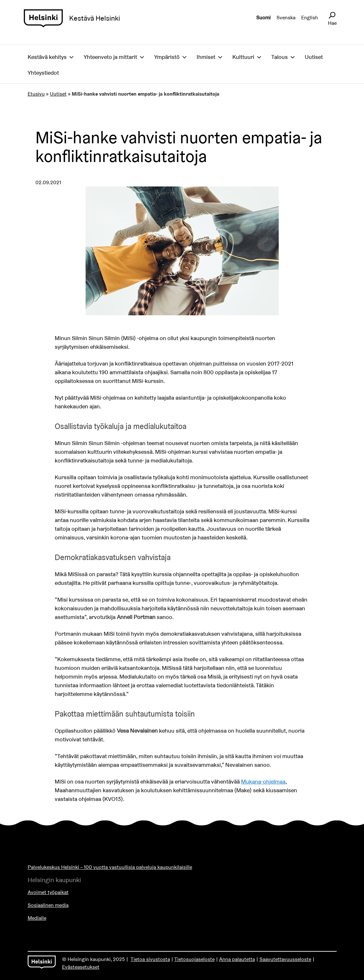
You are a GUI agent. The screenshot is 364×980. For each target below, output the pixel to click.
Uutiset (314, 57)
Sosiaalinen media (48, 905)
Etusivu (36, 94)
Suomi (263, 18)
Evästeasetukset (81, 967)
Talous (280, 57)
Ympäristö (167, 57)
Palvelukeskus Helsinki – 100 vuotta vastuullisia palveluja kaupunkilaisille (110, 867)
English (310, 18)
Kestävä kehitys (47, 57)
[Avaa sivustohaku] (332, 15)
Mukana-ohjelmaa (263, 781)
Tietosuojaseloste (195, 959)
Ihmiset (206, 57)
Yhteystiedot (43, 73)
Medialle (37, 918)
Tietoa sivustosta (150, 959)
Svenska (286, 18)
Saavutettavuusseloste (285, 959)
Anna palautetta (237, 959)
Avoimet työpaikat (48, 892)
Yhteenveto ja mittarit (110, 57)
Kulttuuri (243, 57)
